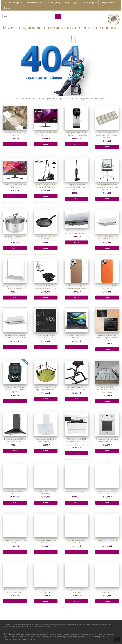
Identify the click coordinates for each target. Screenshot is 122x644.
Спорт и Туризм (107, 3)
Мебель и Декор (54, 3)
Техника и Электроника (13, 3)
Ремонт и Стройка (90, 3)
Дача (76, 3)
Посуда (67, 3)
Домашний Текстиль (35, 3)
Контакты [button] (8, 8)
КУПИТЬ (15, 144)
